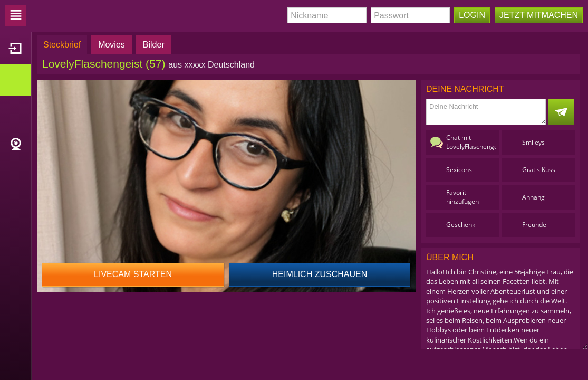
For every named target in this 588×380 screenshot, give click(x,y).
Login (472, 15)
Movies (112, 45)
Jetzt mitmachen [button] (539, 15)
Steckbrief (62, 45)
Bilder (154, 45)
